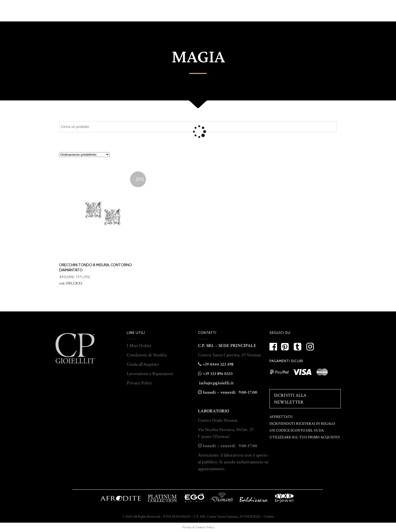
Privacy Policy (139, 383)
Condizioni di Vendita (147, 355)
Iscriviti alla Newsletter (290, 399)
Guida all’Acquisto (143, 364)
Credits (269, 517)
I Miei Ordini (139, 346)
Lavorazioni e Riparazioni (150, 374)
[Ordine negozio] (84, 155)
